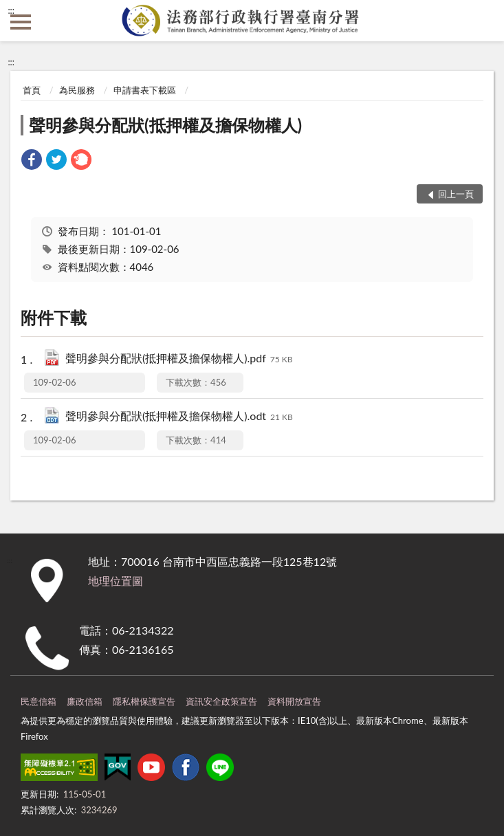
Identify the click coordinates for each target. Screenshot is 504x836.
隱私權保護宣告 (144, 701)
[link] (32, 161)
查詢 (483, 21)
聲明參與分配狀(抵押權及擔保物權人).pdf (179, 359)
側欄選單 (21, 22)
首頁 (32, 90)
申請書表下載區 (145, 90)
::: (11, 10)
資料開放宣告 (294, 701)
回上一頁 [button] (456, 194)
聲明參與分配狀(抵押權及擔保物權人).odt (179, 417)
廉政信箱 (85, 701)
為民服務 (77, 90)
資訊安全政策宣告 (221, 701)
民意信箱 (39, 701)
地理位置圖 (116, 581)
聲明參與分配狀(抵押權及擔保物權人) (165, 125)
